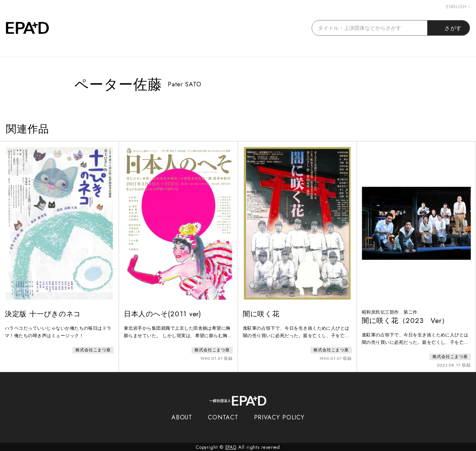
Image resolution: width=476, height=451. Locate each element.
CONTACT (223, 417)
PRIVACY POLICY (279, 417)
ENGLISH (458, 7)
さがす (449, 28)
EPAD (231, 447)
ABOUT (182, 417)
